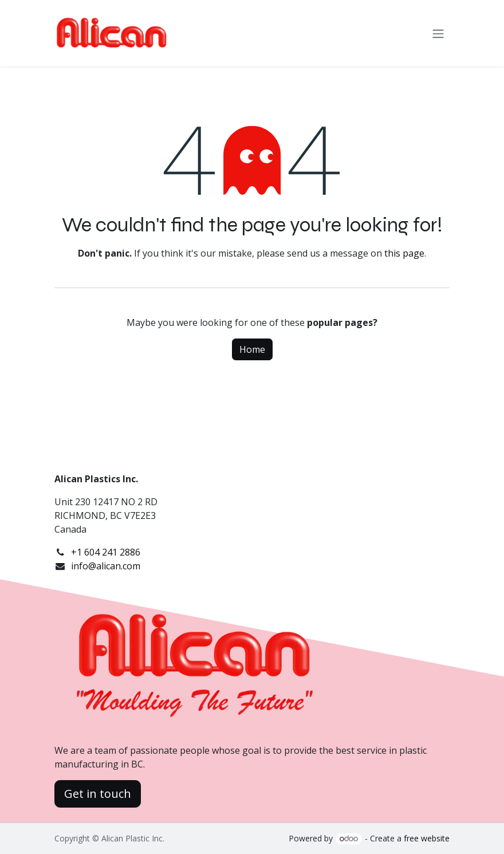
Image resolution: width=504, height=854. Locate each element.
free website (427, 838)
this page (404, 253)
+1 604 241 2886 (106, 552)
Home (252, 349)
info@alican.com (106, 566)
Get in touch (98, 794)
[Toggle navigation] (438, 33)
